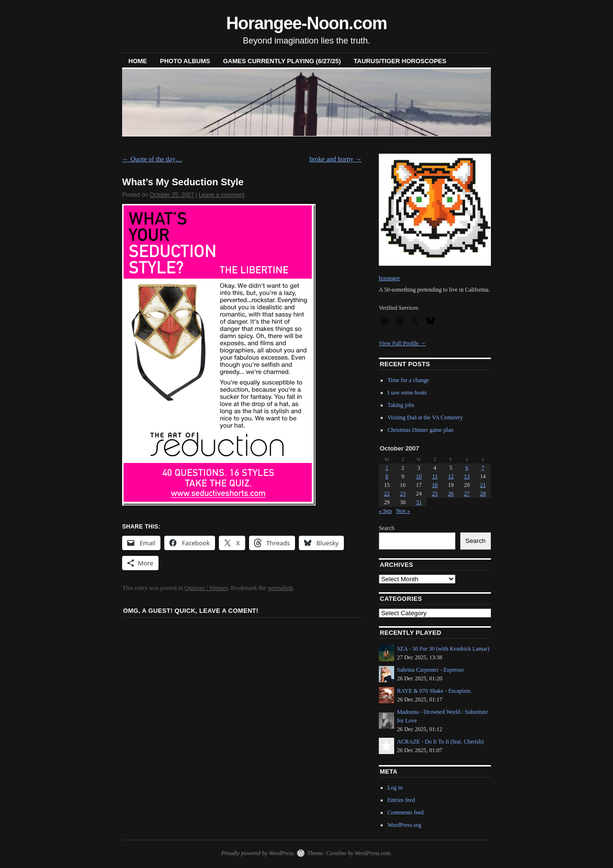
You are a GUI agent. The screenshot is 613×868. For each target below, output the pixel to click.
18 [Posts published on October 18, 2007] (435, 485)
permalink (280, 588)
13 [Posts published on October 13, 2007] (467, 476)
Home (138, 61)
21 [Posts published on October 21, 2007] (483, 485)
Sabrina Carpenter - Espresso (431, 670)
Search (387, 528)
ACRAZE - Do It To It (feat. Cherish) (440, 742)
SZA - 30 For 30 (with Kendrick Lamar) (443, 649)
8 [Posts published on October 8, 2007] (387, 476)
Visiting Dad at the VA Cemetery (425, 417)
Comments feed (406, 812)
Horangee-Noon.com (306, 23)
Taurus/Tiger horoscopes (400, 61)
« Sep (385, 511)
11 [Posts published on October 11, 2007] (435, 476)
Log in (395, 788)
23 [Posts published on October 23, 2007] (403, 494)
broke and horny (335, 159)
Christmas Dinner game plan (420, 430)
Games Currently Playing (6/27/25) (282, 61)
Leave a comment (221, 195)
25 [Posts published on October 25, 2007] (435, 494)
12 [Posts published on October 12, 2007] (451, 476)
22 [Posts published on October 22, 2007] (387, 494)
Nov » (403, 511)
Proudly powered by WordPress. (258, 853)
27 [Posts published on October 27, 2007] (467, 494)
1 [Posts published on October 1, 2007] (387, 468)
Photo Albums (185, 61)
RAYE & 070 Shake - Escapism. (434, 691)
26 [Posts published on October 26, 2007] (451, 494)
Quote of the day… (152, 159)
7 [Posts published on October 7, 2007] (483, 468)
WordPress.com (373, 853)
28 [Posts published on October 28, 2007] (483, 494)
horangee (389, 278)
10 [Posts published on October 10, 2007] (419, 476)
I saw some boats (407, 393)
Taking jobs (401, 405)
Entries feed (401, 800)
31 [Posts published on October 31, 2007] (419, 502)
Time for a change (408, 380)
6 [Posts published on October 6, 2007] (467, 468)
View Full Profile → (402, 343)
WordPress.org (404, 825)
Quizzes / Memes (206, 588)
